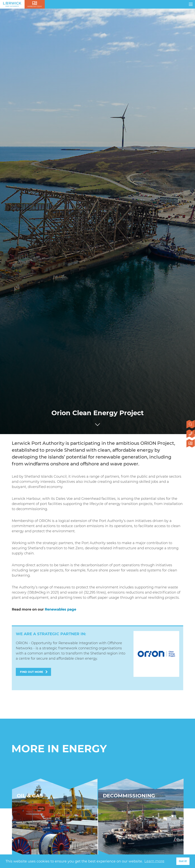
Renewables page (60, 609)
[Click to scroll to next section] (97, 424)
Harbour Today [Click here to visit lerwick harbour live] (35, 6)
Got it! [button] (183, 861)
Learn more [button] (154, 861)
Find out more (32, 672)
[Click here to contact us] (191, 434)
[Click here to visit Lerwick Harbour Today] (191, 444)
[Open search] (191, 425)
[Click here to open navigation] (191, 4)
